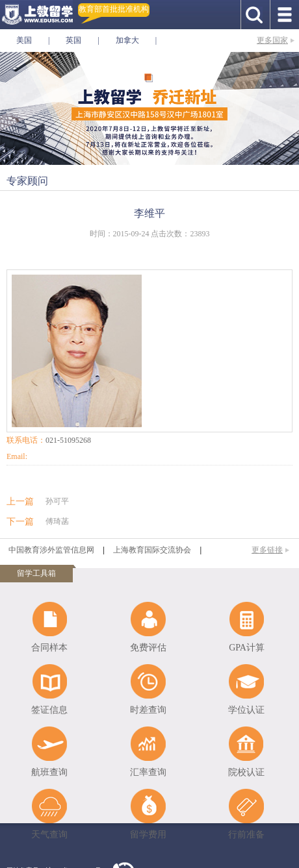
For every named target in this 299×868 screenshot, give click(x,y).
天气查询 (49, 835)
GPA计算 (247, 648)
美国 (24, 40)
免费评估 (148, 648)
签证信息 (49, 710)
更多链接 (267, 550)
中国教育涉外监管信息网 (51, 550)
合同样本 (49, 648)
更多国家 (272, 40)
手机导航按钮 (284, 15)
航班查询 (49, 772)
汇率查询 (148, 772)
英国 (73, 40)
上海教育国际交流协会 (152, 550)
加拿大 (127, 40)
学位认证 (246, 710)
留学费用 (148, 835)
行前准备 (246, 835)
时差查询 (148, 710)
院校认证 (246, 772)
